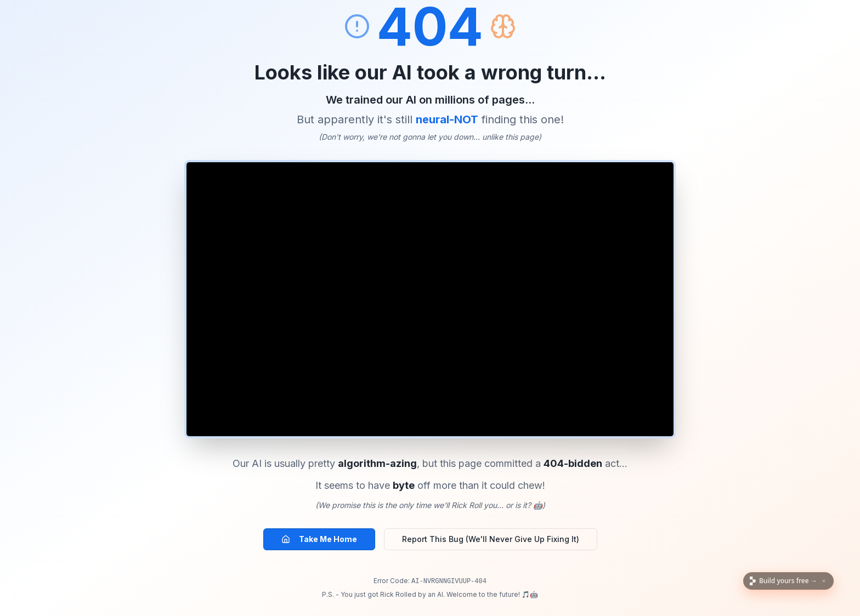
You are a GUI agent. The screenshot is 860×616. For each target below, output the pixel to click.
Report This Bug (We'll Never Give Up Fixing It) (491, 539)
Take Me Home (319, 539)
